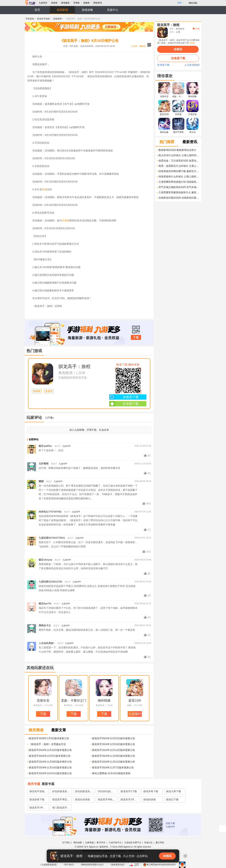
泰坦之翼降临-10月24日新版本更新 (111, 773)
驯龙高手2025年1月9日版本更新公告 (49, 738)
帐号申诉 (101, 843)
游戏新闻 (62, 10)
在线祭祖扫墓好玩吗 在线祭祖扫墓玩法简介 (179, 198)
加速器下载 (124, 397)
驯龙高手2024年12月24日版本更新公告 (114, 744)
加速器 (49, 391)
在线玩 (178, 49)
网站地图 (78, 843)
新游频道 (65, 3)
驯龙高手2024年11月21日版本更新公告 (114, 762)
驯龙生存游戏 (82, 799)
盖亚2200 (135, 701)
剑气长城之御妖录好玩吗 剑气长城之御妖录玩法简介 (179, 187)
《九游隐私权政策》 (49, 865)
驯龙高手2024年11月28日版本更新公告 (114, 756)
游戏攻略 (87, 10)
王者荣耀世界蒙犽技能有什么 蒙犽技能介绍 (179, 192)
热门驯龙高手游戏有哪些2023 (61, 808)
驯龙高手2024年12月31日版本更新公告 (114, 738)
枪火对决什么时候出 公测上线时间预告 (179, 155)
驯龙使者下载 (37, 799)
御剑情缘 (104, 701)
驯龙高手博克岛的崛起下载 (61, 800)
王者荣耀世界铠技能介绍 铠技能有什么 (179, 182)
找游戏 (54, 3)
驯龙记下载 (172, 799)
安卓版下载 (124, 404)
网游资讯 (98, 3)
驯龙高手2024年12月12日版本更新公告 (114, 750)
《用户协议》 (69, 865)
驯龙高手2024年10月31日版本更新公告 (50, 773)
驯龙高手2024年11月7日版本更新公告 (113, 767)
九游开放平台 (115, 843)
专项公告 (148, 843)
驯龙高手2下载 (129, 791)
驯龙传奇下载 (151, 791)
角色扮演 (66, 373)
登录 (180, 3)
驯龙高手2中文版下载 (38, 808)
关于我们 (66, 843)
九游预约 (135, 714)
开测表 (76, 3)
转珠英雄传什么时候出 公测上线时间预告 (179, 176)
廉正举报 (160, 843)
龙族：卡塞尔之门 (74, 701)
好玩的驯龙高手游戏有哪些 (61, 792)
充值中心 (112, 10)
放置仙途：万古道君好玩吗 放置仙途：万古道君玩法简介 (179, 161)
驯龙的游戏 (150, 799)
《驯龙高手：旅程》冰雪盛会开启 (47, 744)
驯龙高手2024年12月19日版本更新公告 (50, 750)
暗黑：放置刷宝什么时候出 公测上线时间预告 (179, 166)
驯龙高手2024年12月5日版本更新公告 (50, 756)
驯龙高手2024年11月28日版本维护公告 (50, 762)
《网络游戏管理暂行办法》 (92, 865)
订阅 (196, 29)
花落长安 (43, 701)
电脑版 (37, 391)
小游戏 (66, 220)
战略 (129, 705)
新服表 (87, 3)
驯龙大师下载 (174, 791)
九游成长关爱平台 (133, 843)
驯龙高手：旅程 (75, 367)
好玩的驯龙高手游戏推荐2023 (84, 792)
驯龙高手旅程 (43, 19)
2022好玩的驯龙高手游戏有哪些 (106, 792)
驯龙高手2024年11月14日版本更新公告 (50, 767)
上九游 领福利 (192, 65)
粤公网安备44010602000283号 (159, 865)
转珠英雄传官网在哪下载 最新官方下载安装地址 (179, 171)
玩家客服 (90, 843)
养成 (44, 189)
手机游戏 (30, 19)
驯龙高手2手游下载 (129, 800)
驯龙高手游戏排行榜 (38, 792)
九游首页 (43, 3)
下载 (136, 337)
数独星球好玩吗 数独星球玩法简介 (177, 150)
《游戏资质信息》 (118, 865)
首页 (37, 10)
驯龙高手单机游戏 (106, 800)
